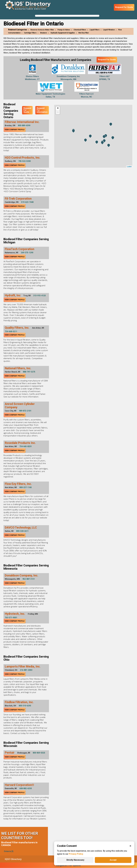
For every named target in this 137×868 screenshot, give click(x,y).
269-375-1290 (27, 253)
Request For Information (42, 110)
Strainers (44, 33)
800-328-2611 (22, 531)
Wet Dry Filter (84, 33)
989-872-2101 (25, 411)
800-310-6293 (25, 706)
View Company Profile (15, 130)
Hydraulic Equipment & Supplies (63, 33)
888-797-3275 (29, 372)
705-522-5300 (24, 161)
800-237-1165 (26, 487)
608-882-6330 (26, 788)
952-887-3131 (29, 579)
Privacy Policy (76, 854)
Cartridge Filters (30, 33)
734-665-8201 (26, 446)
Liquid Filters (95, 30)
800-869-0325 (39, 753)
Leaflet (129, 167)
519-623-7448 (27, 202)
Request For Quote (124, 7)
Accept (113, 860)
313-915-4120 (39, 296)
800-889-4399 (24, 125)
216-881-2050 (26, 670)
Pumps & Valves (64, 30)
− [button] (58, 112)
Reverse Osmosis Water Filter (42, 30)
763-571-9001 (11, 618)
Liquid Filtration (109, 30)
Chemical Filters (80, 30)
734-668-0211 (11, 331)
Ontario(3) (9, 851)
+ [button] (58, 108)
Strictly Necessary (75, 860)
